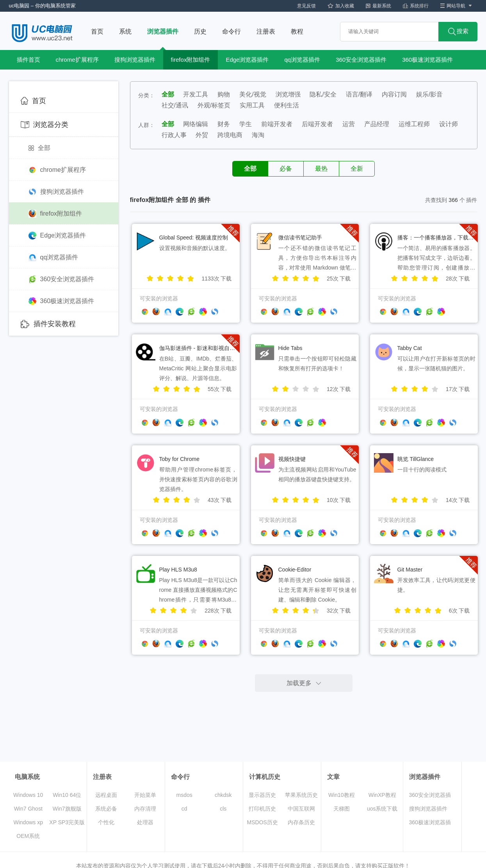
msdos (184, 795)
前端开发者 (277, 124)
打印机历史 (262, 809)
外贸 (202, 135)
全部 (39, 148)
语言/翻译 (359, 94)
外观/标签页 (214, 105)
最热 (321, 169)
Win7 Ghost (28, 809)
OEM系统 (28, 836)
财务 (224, 124)
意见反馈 (306, 6)
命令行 (231, 31)
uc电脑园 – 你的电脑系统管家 (42, 6)
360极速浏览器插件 (427, 60)
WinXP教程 (382, 795)
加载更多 (299, 683)
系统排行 (416, 6)
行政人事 (174, 135)
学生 (246, 124)
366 (453, 200)
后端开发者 (317, 124)
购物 (224, 94)
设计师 (449, 124)
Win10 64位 (67, 795)
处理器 (145, 822)
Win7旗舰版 (67, 809)
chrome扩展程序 (77, 60)
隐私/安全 (323, 94)
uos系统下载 (382, 809)
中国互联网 (301, 809)
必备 (286, 169)
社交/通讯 (175, 105)
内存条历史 (301, 822)
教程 (297, 31)
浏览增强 (288, 94)
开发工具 (196, 94)
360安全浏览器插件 (361, 60)
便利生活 (287, 105)
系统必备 (106, 809)
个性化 (106, 822)
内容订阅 (394, 94)
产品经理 (377, 124)
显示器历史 (262, 795)
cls (223, 809)
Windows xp (28, 822)
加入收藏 (341, 6)
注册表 (266, 31)
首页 (97, 31)
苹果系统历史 (301, 795)
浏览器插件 (163, 31)
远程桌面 (106, 795)
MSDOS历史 (263, 822)
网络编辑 (196, 124)
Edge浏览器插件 (247, 60)
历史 (200, 31)
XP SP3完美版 (67, 822)
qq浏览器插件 (302, 60)
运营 (349, 124)
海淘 (258, 135)
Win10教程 (342, 795)
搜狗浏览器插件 (135, 60)
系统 (125, 31)
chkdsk (223, 795)
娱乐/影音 (429, 94)
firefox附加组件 (191, 60)
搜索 (458, 32)
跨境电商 (230, 135)
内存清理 (145, 809)
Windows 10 (28, 795)
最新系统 (378, 6)
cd (184, 809)
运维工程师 (414, 124)
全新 (357, 169)
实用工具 (252, 105)
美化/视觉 (253, 94)
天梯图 (342, 809)
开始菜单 (145, 795)
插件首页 (28, 60)
